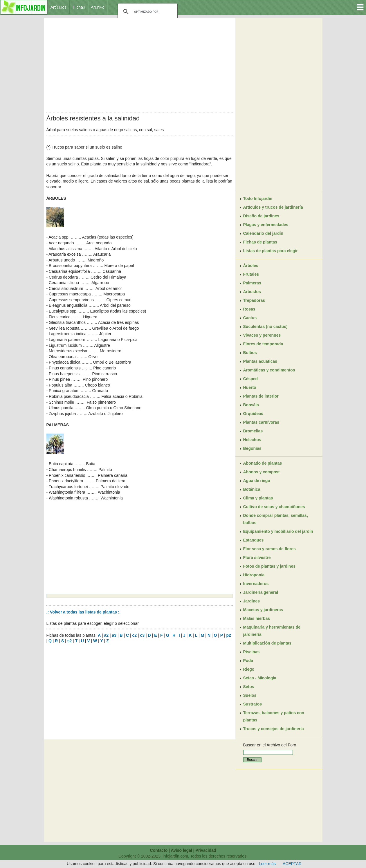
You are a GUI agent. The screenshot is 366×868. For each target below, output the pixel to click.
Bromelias (253, 431)
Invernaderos (256, 584)
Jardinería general (261, 592)
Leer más (267, 864)
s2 (70, 641)
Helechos (252, 440)
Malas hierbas (257, 618)
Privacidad (206, 850)
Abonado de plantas (263, 463)
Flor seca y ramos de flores (269, 549)
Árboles (251, 266)
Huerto (250, 387)
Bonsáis (251, 405)
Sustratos (253, 704)
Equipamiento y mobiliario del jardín (278, 531)
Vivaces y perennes (262, 335)
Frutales (251, 274)
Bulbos (250, 353)
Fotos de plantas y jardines (269, 566)
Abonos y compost (262, 472)
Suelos (250, 695)
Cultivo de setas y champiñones (274, 507)
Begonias (252, 448)
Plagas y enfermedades (266, 225)
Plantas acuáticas (260, 361)
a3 (114, 635)
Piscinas (251, 652)
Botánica (252, 489)
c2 (135, 635)
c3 (143, 635)
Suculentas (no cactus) (265, 326)
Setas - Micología (260, 678)
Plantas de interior (261, 396)
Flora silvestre (257, 557)
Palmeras (252, 283)
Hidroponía (254, 575)
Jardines (252, 601)
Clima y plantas (258, 498)
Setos (249, 687)
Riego (249, 669)
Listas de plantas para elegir (271, 251)
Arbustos (252, 292)
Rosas (249, 309)
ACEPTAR (292, 864)
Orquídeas (253, 414)
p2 (229, 635)
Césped (251, 379)
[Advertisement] (140, 63)
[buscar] (147, 12)
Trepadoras (254, 300)
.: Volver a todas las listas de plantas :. (84, 612)
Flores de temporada (263, 344)
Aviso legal (181, 850)
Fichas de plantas (260, 242)
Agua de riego (257, 481)
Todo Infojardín (258, 198)
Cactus (250, 318)
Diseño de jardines (261, 216)
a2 (106, 635)
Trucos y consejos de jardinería (274, 729)
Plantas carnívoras (261, 422)
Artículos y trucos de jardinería (273, 207)
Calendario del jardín (263, 233)
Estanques (254, 540)
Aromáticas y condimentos (269, 370)
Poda (248, 661)
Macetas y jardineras (263, 610)
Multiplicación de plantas (267, 643)
